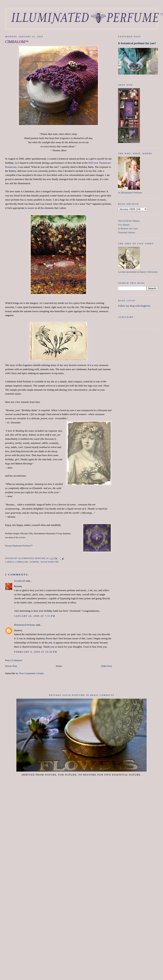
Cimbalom (22, 562)
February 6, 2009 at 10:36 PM (36, 652)
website (22, 537)
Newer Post (11, 666)
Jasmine (34, 562)
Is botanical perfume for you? (137, 43)
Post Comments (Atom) (32, 673)
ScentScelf (20, 581)
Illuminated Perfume (25, 625)
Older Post (106, 666)
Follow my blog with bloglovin (134, 306)
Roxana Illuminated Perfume (18, 546)
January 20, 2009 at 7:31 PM (35, 616)
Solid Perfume (50, 562)
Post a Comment (14, 660)
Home (59, 666)
